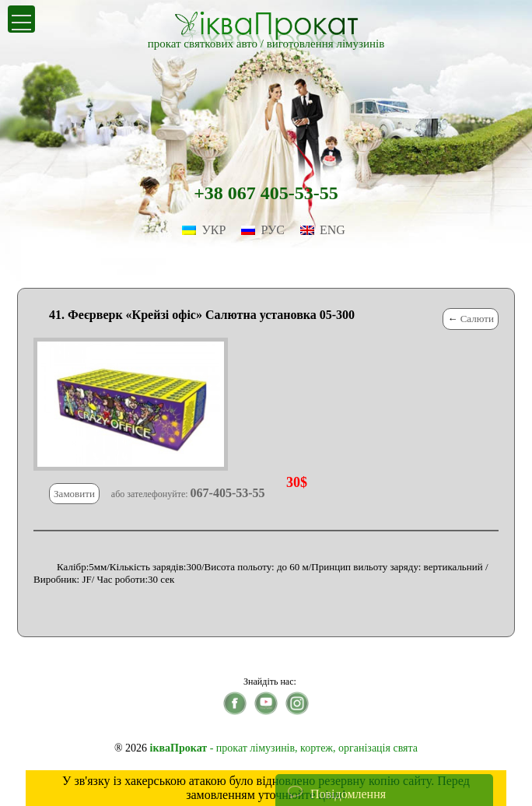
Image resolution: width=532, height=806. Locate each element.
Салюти (477, 319)
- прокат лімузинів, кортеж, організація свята (284, 748)
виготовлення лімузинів (326, 44)
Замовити (74, 494)
